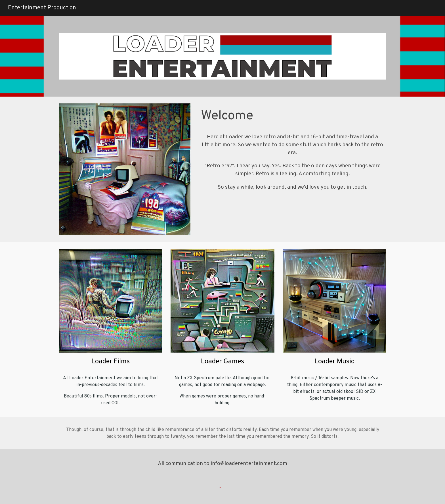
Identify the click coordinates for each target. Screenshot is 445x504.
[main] (292, 116)
